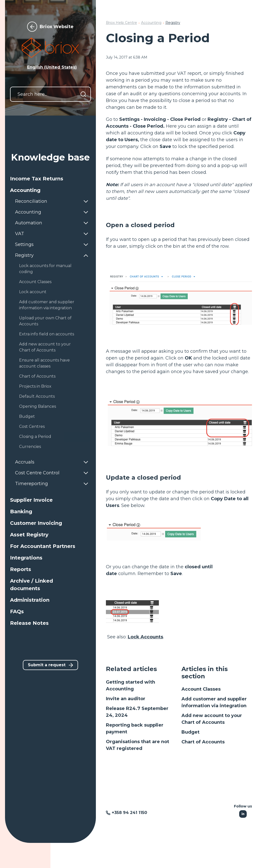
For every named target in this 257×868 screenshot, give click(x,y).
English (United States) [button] (52, 67)
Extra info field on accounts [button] (47, 334)
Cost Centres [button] (32, 426)
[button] (50, 179)
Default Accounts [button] (37, 396)
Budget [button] (27, 416)
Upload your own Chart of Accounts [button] (45, 321)
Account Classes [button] (35, 282)
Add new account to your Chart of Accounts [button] (45, 347)
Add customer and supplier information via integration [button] (47, 305)
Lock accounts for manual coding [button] (45, 269)
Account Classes (201, 689)
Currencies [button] (30, 447)
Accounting (151, 23)
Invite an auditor (126, 699)
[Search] (83, 94)
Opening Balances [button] (38, 406)
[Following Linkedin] (243, 814)
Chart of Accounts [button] (37, 376)
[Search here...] (50, 94)
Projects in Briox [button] (35, 386)
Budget (190, 732)
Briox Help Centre (121, 23)
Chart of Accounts (203, 742)
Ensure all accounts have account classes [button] (44, 363)
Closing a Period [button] (35, 437)
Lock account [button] (33, 292)
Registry (173, 23)
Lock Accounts (145, 637)
